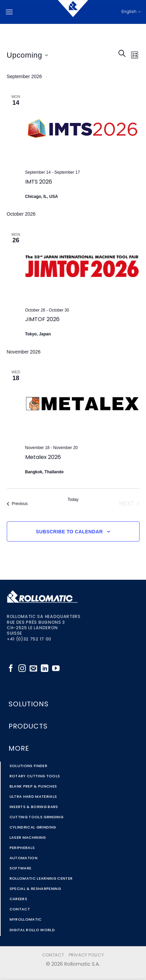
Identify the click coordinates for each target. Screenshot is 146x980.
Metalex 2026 (43, 458)
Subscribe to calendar (69, 532)
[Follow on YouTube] (56, 669)
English (131, 12)
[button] (9, 12)
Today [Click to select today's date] (73, 500)
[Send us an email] (33, 669)
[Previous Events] (17, 504)
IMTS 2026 (39, 182)
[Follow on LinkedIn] (45, 669)
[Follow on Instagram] (22, 669)
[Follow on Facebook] (11, 669)
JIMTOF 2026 (42, 320)
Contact (53, 955)
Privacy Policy (86, 955)
